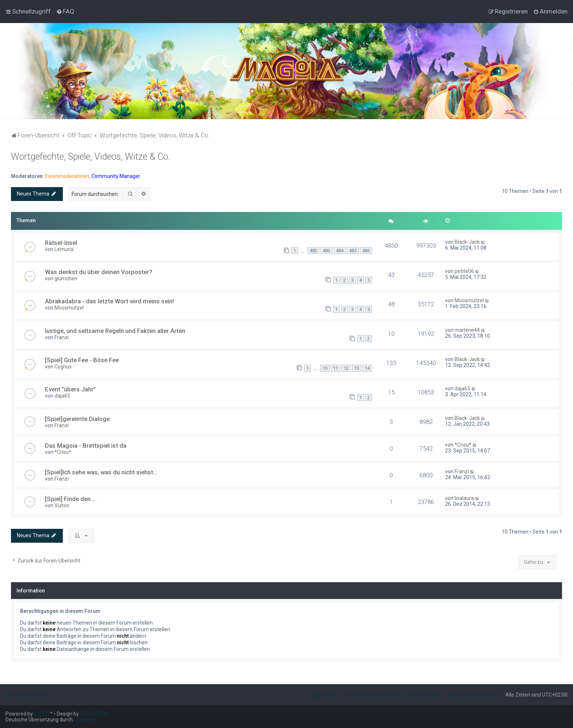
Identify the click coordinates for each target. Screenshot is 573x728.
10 (325, 368)
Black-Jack (467, 242)
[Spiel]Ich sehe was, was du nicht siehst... (101, 472)
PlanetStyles (95, 714)
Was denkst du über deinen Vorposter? (99, 272)
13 (357, 368)
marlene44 (467, 330)
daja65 (62, 396)
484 (340, 251)
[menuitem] (65, 11)
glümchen (66, 278)
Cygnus (63, 367)
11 (335, 368)
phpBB (42, 714)
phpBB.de (85, 720)
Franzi (62, 337)
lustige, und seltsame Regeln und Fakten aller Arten (115, 331)
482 (313, 251)
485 (353, 251)
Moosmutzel (69, 308)
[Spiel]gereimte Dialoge (77, 419)
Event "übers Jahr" (70, 389)
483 (327, 251)
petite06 (464, 271)
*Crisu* (63, 452)
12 (346, 368)
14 (367, 368)
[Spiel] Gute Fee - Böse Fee (82, 360)
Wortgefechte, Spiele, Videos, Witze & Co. (91, 157)
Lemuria (64, 249)
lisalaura (464, 498)
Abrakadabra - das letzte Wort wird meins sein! (109, 301)
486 (366, 251)
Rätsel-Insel (61, 243)
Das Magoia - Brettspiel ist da (86, 445)
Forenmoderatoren (67, 176)
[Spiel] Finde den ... (71, 499)
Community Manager (116, 176)
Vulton (62, 505)
